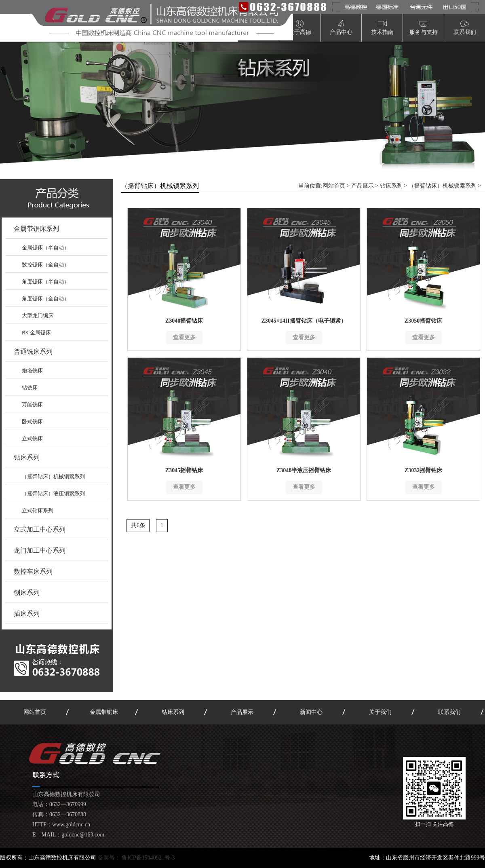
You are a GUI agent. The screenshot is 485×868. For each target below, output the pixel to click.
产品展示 (363, 186)
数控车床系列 (33, 571)
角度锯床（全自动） (45, 299)
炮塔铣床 (32, 371)
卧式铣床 (32, 421)
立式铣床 (32, 438)
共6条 (138, 525)
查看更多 (184, 337)
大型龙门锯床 (38, 316)
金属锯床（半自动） (45, 248)
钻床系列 (27, 457)
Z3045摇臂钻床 (184, 470)
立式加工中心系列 (40, 529)
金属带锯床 (104, 712)
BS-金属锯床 (36, 333)
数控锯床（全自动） (45, 265)
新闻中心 (311, 712)
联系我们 (449, 712)
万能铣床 (32, 404)
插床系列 (27, 614)
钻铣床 (30, 388)
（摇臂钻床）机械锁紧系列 (53, 476)
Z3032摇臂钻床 (423, 470)
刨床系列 (27, 592)
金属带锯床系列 (36, 229)
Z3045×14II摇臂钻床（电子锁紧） (304, 321)
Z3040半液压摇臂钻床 (304, 470)
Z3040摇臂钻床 (184, 321)
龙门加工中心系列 (40, 550)
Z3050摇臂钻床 (423, 321)
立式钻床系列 (38, 510)
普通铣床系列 (33, 352)
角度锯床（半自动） (45, 282)
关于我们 (380, 712)
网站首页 (334, 186)
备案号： (136, 858)
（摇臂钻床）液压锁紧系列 (53, 493)
